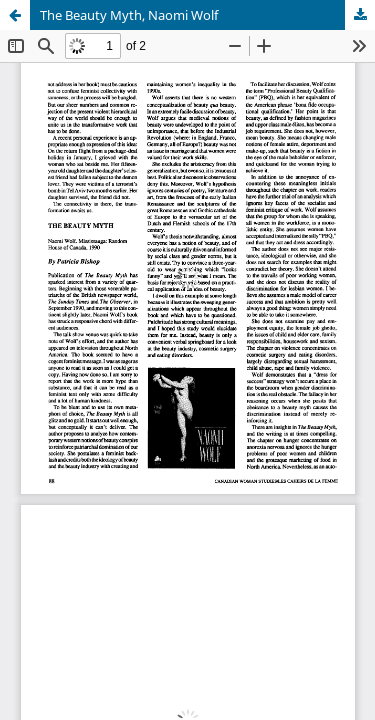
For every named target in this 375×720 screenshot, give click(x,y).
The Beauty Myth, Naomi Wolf (129, 15)
